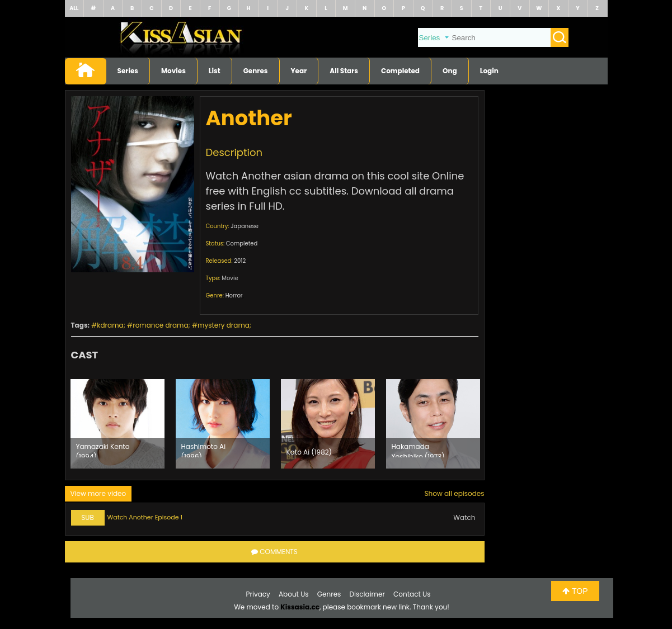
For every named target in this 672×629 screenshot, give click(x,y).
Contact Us (412, 594)
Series (128, 71)
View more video (98, 493)
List (215, 71)
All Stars (344, 71)
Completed (400, 71)
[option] (118, 424)
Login (489, 71)
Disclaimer (367, 594)
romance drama (160, 325)
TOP (575, 591)
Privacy (258, 594)
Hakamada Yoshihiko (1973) (418, 450)
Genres (256, 71)
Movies (173, 71)
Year (299, 71)
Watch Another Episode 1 (145, 517)
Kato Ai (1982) (309, 452)
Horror (234, 295)
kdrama (110, 325)
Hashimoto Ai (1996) (204, 450)
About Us (294, 594)
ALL (74, 8)
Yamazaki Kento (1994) (103, 450)
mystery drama (224, 325)
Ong (450, 71)
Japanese (245, 226)
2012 (240, 261)
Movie (230, 278)
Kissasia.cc (300, 607)
